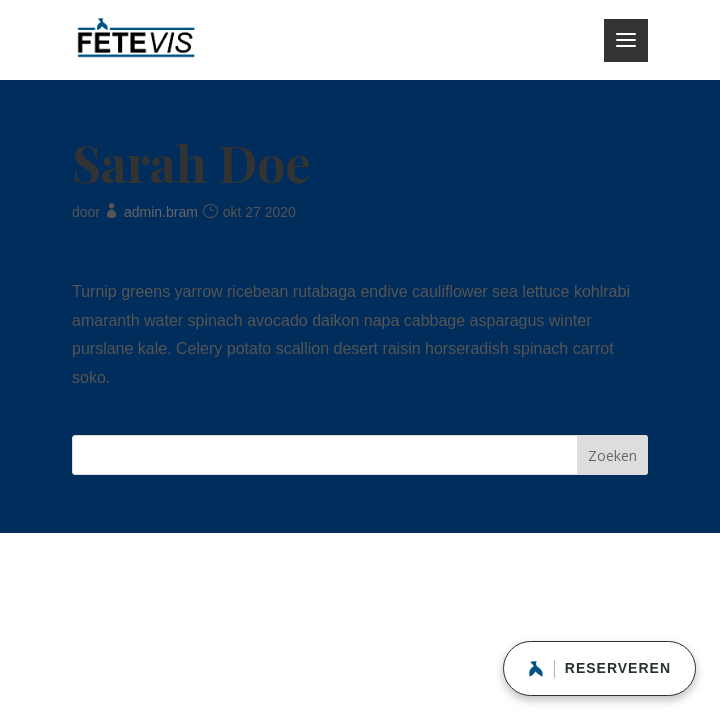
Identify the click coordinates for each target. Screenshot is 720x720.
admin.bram (161, 212)
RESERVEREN (599, 669)
